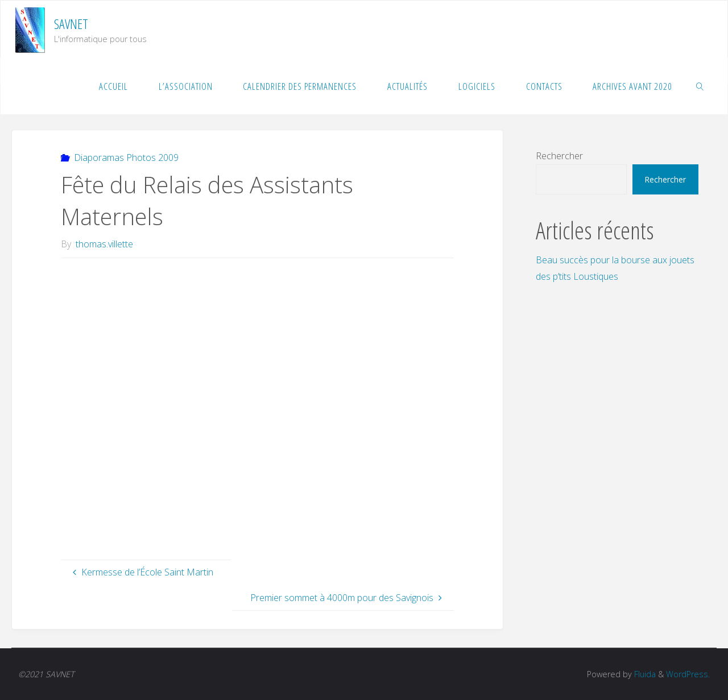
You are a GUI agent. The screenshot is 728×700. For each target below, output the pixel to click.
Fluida (644, 674)
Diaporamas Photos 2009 (126, 158)
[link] (700, 86)
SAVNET (71, 24)
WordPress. (688, 674)
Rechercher (559, 156)
